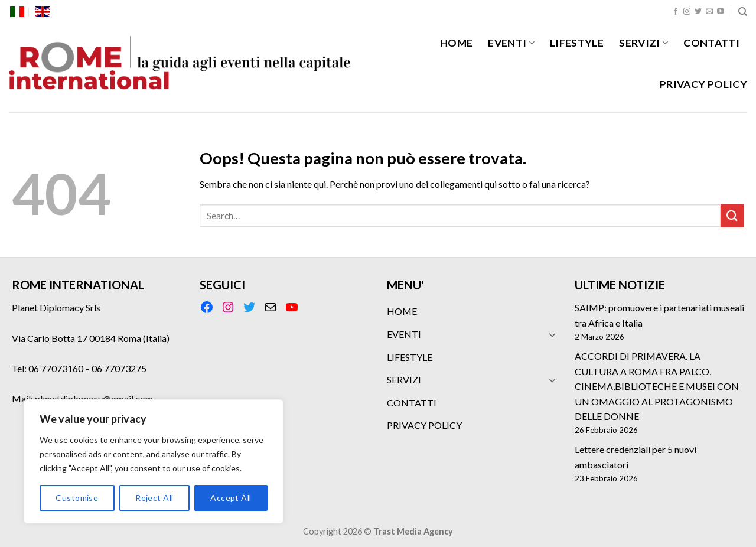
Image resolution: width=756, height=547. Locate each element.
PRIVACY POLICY (703, 84)
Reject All (154, 498)
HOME (456, 43)
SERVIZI (643, 43)
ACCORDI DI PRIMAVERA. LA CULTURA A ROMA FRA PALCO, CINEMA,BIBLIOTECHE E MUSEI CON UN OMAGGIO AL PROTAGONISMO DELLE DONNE (657, 386)
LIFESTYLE (577, 43)
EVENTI (511, 43)
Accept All (231, 498)
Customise (77, 498)
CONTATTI (711, 43)
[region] (154, 461)
